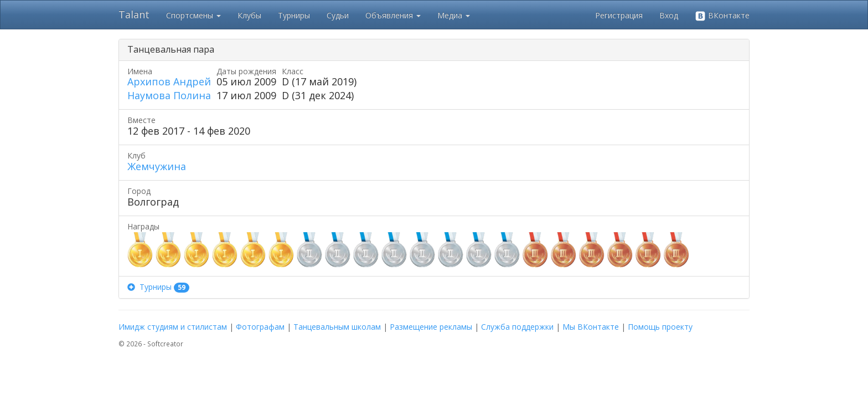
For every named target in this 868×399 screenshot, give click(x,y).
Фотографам (260, 327)
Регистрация (619, 15)
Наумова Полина (169, 95)
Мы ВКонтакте (591, 327)
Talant (134, 14)
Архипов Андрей (169, 81)
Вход (669, 15)
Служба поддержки (517, 327)
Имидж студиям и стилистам (173, 327)
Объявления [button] (393, 15)
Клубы (249, 15)
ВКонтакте (722, 16)
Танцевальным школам (337, 327)
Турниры (294, 15)
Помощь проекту (660, 327)
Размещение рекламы (431, 327)
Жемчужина (157, 166)
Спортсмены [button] (193, 15)
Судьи (338, 15)
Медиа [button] (454, 15)
